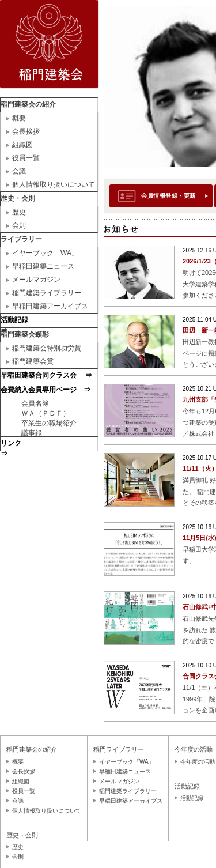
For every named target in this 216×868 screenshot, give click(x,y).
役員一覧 (26, 158)
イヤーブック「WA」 (45, 253)
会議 (19, 171)
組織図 (22, 145)
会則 (19, 225)
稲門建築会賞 (33, 361)
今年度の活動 (198, 762)
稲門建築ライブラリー (47, 293)
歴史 (19, 212)
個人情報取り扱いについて (54, 184)
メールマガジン (36, 280)
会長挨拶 (26, 131)
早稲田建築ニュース (43, 266)
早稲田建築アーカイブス (50, 306)
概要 (19, 118)
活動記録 (192, 798)
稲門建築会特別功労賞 (47, 348)
